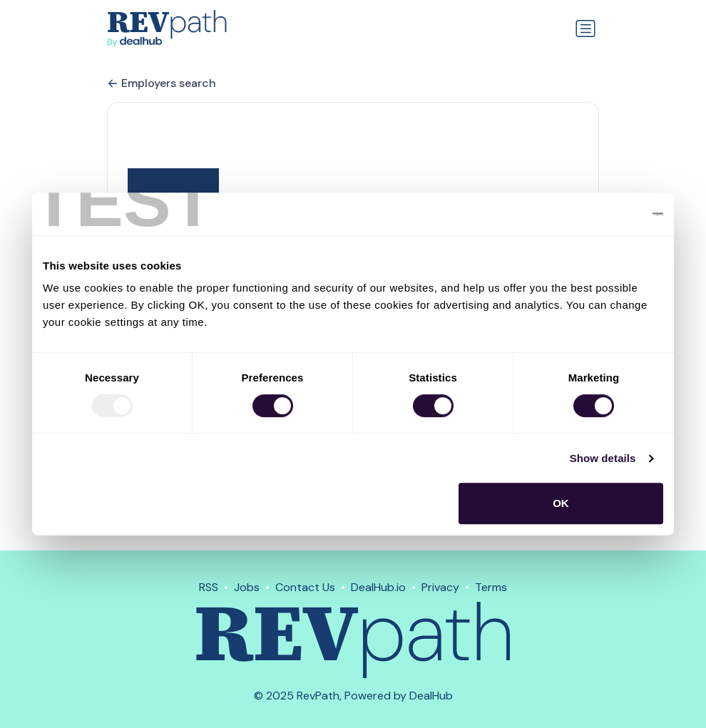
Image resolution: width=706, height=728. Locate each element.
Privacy (440, 587)
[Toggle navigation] (585, 29)
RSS (209, 587)
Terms (491, 587)
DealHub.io (378, 587)
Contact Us (305, 587)
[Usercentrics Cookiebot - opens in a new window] (601, 214)
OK (561, 503)
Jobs (247, 587)
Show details (603, 458)
